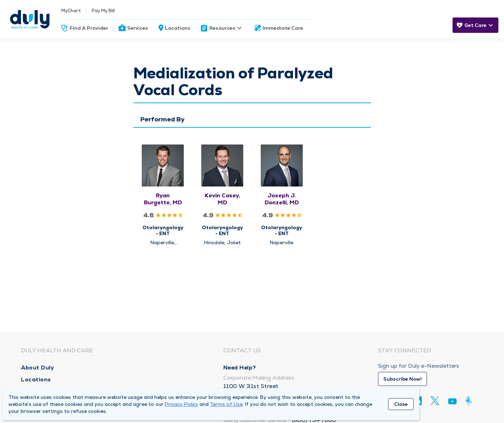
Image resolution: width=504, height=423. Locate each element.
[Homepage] (30, 19)
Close (401, 404)
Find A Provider (89, 28)
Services (138, 28)
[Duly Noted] (470, 401)
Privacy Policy (181, 404)
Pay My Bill (103, 11)
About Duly (37, 368)
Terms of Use (226, 404)
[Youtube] (452, 403)
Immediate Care (283, 28)
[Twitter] (435, 401)
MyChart (71, 11)
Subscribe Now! (402, 379)
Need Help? (240, 368)
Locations (178, 28)
